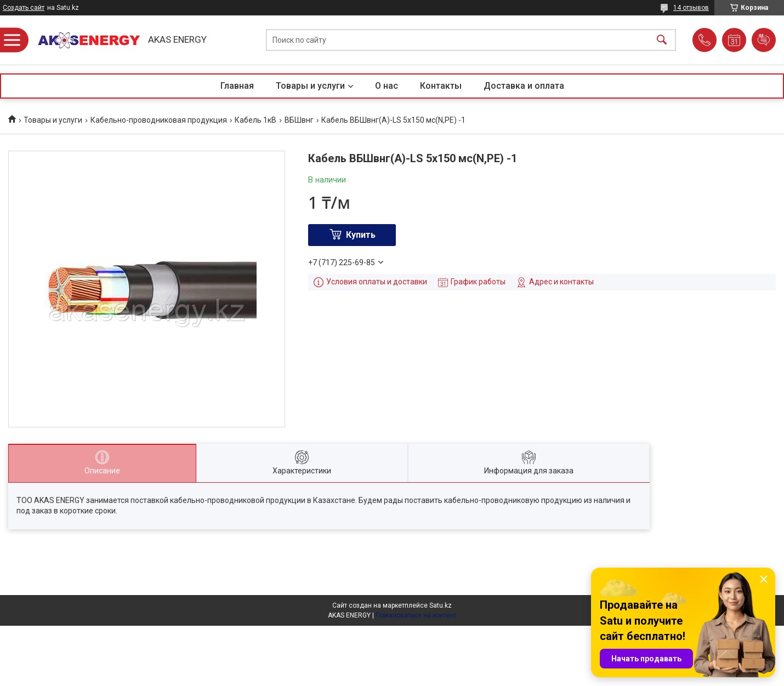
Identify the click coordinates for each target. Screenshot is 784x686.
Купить (361, 235)
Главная (237, 86)
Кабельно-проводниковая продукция (159, 120)
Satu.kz (441, 605)
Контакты (441, 86)
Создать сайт (24, 8)
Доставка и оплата (524, 86)
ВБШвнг (299, 120)
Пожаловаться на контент (416, 615)
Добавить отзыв (764, 40)
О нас (387, 86)
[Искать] (662, 40)
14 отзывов (691, 8)
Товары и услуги (310, 86)
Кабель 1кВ (255, 120)
